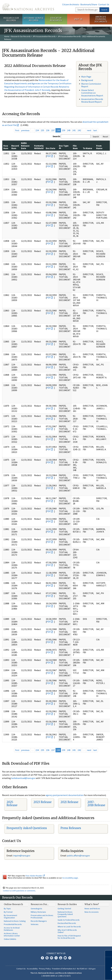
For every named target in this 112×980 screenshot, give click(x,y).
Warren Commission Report (91, 85)
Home (7, 36)
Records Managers (39, 921)
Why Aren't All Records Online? (67, 931)
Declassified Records (67, 923)
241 (74, 130)
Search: (56, 136)
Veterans (35, 924)
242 (79, 130)
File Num (75, 147)
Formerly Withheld (39, 147)
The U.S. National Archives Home (28, 7)
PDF (49, 156)
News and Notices (92, 909)
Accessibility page (70, 878)
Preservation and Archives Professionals (42, 916)
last (95, 130)
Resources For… (40, 904)
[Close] (109, 954)
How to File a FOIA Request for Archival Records (69, 937)
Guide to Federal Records (69, 920)
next (89, 130)
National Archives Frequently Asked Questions (65, 914)
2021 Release (69, 802)
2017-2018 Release (96, 804)
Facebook (42, 958)
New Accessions (92, 912)
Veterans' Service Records (34, 19)
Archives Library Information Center (12, 935)
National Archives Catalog (15, 921)
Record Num (15, 147)
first (17, 130)
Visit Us (78, 19)
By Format (8, 912)
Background (87, 80)
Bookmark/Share (89, 4)
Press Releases (71, 828)
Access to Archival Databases (12, 929)
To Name (87, 148)
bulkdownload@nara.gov (23, 778)
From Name (99, 147)
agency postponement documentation (65, 795)
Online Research (13, 904)
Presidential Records (13, 924)
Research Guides (67, 904)
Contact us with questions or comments (19, 891)
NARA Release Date (25, 146)
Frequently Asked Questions (27, 828)
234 (37, 130)
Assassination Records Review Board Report (92, 100)
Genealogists (36, 909)
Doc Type (64, 147)
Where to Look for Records (69, 927)
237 (53, 130)
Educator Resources (56, 19)
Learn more (87, 975)
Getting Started (64, 909)
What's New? (92, 904)
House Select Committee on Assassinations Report (92, 93)
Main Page (86, 77)
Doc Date (51, 148)
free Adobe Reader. (35, 876)
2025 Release (12, 804)
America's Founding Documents (101, 19)
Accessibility (32, 969)
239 (63, 130)
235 (42, 130)
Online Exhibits (10, 939)
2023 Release (42, 802)
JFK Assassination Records (44, 36)
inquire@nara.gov (22, 856)
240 (69, 130)
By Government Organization (10, 916)
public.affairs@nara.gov (78, 856)
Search (104, 10)
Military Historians (38, 912)
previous (25, 130)
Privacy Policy (45, 969)
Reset (105, 137)
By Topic (7, 909)
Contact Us (104, 4)
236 (48, 130)
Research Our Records (11, 19)
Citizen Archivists (71, 4)
